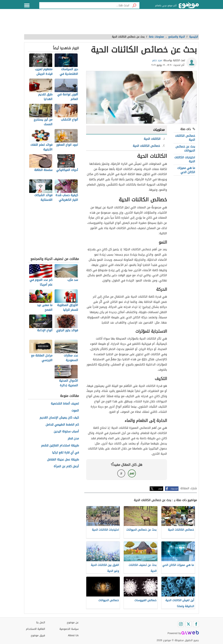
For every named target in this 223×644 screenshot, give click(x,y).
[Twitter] (188, 624)
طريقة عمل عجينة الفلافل (63, 460)
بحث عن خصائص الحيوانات (185, 149)
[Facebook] (196, 624)
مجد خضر (157, 60)
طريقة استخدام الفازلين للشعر (60, 446)
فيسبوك (174, 489)
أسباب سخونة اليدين (66, 432)
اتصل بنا (41, 622)
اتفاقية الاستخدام (35, 629)
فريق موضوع (38, 635)
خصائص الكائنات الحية (185, 138)
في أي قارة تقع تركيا (65, 453)
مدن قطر (73, 439)
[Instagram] (181, 624)
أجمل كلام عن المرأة (66, 466)
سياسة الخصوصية (69, 629)
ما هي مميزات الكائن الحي (186, 170)
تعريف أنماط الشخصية (65, 404)
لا (121, 473)
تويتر (160, 489)
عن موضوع (73, 622)
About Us (73, 635)
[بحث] (134, 5)
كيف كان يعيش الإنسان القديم (59, 418)
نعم (132, 473)
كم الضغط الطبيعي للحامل (62, 425)
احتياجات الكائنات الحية (185, 159)
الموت (75, 411)
